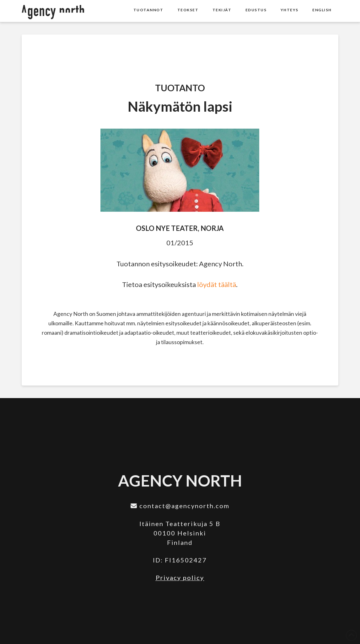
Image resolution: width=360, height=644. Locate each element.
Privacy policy (180, 577)
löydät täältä (217, 284)
